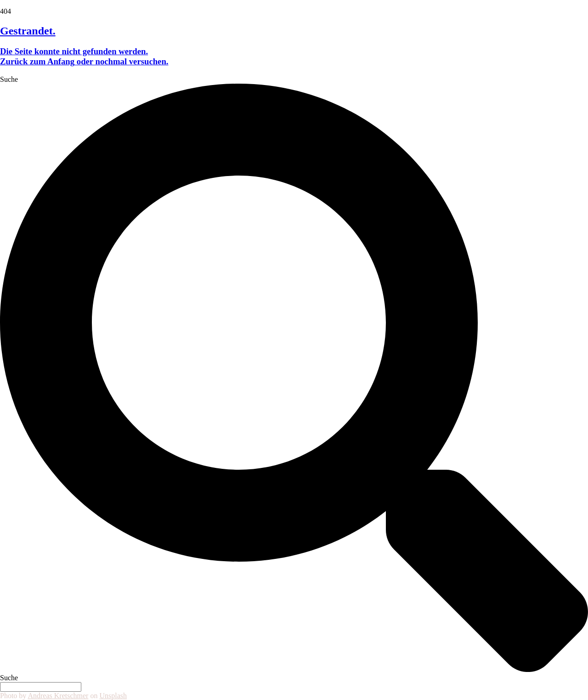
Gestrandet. (28, 31)
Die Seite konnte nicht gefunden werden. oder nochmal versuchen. (84, 56)
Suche (9, 79)
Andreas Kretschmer (58, 696)
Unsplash (113, 696)
